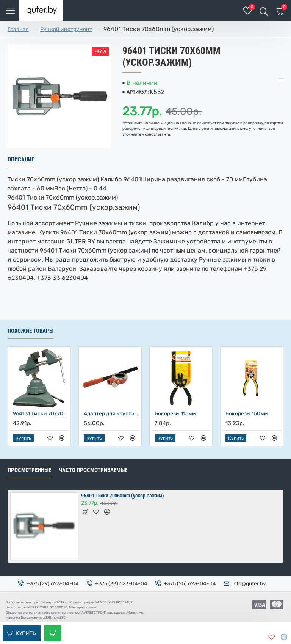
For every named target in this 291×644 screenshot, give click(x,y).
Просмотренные (29, 470)
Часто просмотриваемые (93, 470)
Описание (21, 159)
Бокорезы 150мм (247, 414)
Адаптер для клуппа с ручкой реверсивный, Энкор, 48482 (112, 414)
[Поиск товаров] (264, 10)
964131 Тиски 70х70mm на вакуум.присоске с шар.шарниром (41, 414)
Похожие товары (31, 331)
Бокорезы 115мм (175, 414)
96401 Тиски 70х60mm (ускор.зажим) (123, 496)
